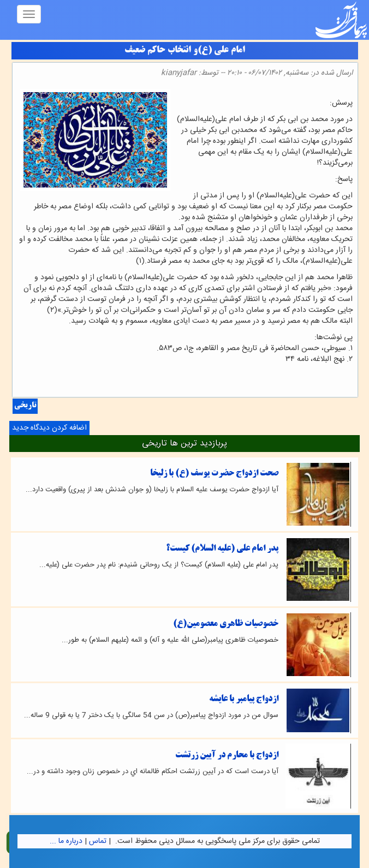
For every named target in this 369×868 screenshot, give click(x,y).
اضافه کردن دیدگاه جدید (49, 428)
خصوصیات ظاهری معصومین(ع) (226, 624)
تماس (98, 841)
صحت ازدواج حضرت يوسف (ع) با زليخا (214, 474)
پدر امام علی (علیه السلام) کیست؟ (222, 549)
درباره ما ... (66, 841)
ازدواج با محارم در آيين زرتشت (227, 755)
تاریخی (25, 406)
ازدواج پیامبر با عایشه (244, 699)
